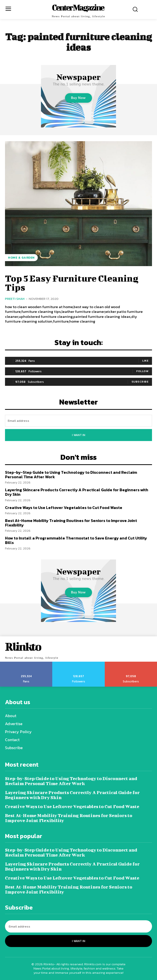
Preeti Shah (15, 299)
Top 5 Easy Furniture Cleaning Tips (72, 283)
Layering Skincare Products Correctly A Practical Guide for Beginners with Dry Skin (77, 492)
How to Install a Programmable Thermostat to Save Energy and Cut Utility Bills (76, 540)
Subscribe (140, 382)
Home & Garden (21, 258)
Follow (142, 371)
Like (145, 361)
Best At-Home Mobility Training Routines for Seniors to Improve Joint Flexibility (71, 523)
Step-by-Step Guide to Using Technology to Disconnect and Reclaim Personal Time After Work (71, 475)
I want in (79, 435)
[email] (78, 421)
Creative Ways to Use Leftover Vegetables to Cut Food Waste (64, 507)
